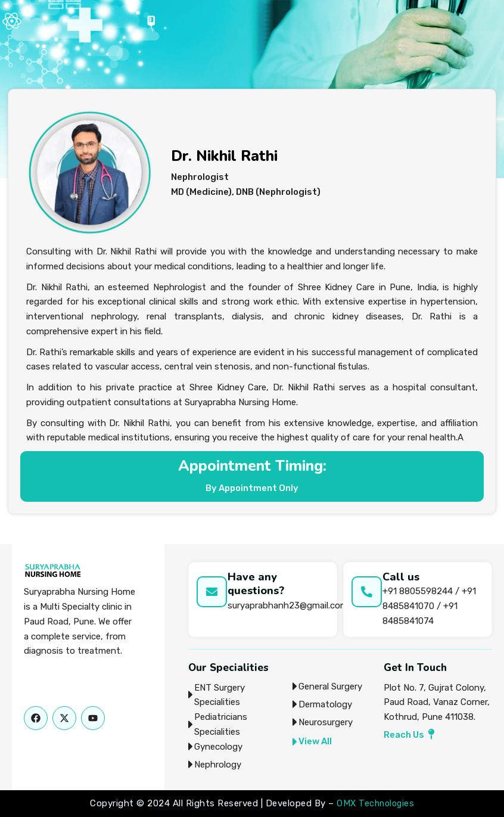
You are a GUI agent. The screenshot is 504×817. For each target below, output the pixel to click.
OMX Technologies (375, 803)
